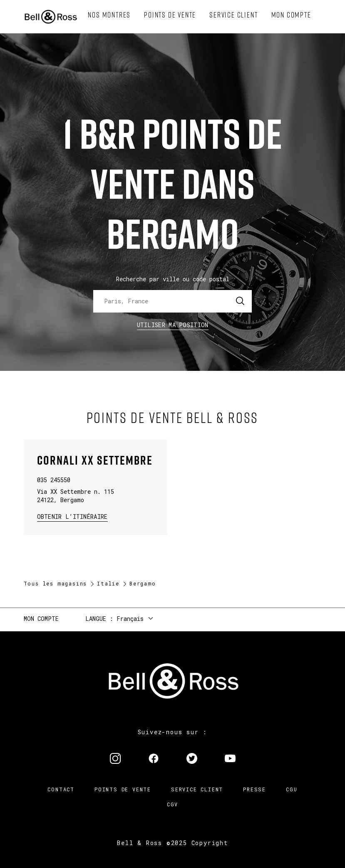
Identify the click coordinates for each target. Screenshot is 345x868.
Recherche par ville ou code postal (173, 279)
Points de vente (123, 789)
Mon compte (41, 619)
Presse (254, 789)
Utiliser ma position (173, 325)
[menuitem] (109, 15)
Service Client (197, 789)
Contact (61, 789)
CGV (172, 804)
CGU (292, 789)
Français (130, 619)
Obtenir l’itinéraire (72, 516)
